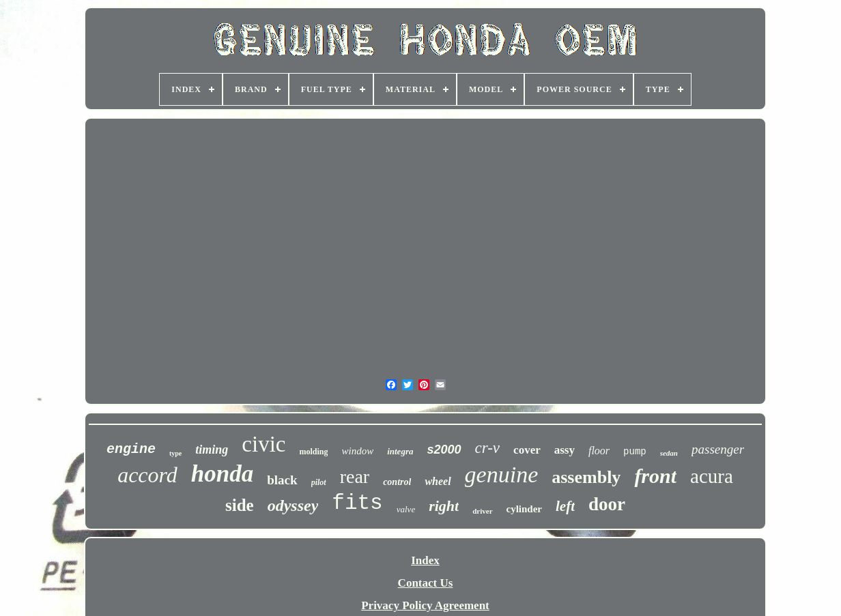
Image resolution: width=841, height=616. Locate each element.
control (397, 482)
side (240, 505)
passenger (718, 449)
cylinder (525, 509)
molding (313, 452)
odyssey (293, 505)
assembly (586, 477)
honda (222, 474)
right (444, 506)
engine (131, 449)
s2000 (444, 450)
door (607, 504)
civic (263, 444)
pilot (319, 482)
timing (212, 450)
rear (355, 476)
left (565, 506)
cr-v (488, 448)
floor (599, 451)
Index (425, 560)
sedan (669, 453)
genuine (502, 474)
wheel (438, 481)
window (357, 451)
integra (400, 451)
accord (147, 475)
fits (357, 503)
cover (527, 450)
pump (635, 452)
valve (406, 509)
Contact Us (426, 583)
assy (565, 450)
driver (482, 511)
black (282, 480)
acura (712, 476)
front (655, 476)
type (175, 453)
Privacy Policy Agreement (425, 605)
